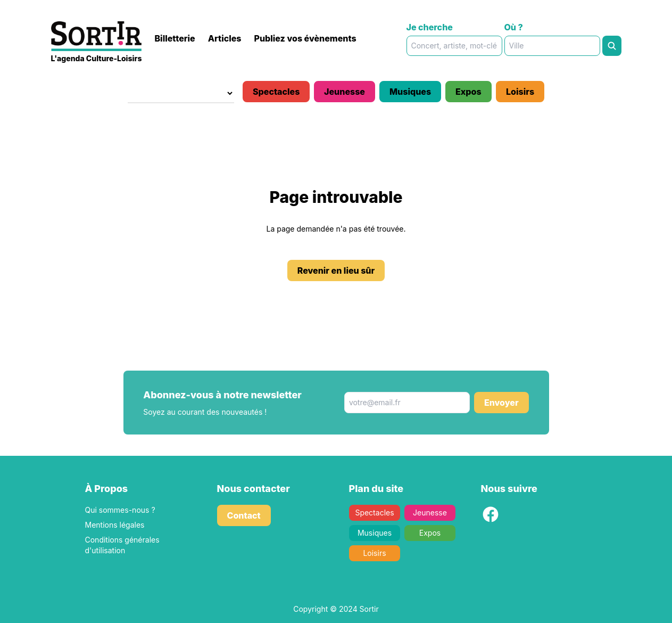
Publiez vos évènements (305, 38)
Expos (468, 92)
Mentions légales (115, 525)
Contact (244, 515)
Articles (225, 38)
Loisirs (520, 92)
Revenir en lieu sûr (336, 270)
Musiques (410, 92)
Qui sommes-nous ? (120, 510)
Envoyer (501, 403)
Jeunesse (345, 92)
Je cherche (430, 27)
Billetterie (175, 38)
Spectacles (276, 92)
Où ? (514, 27)
